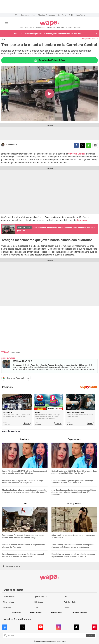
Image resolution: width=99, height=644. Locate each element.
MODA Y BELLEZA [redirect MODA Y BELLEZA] (40, 28)
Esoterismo (7, 607)
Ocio (3, 39)
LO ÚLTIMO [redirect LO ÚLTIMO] (21, 28)
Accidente (16, 353)
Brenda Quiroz (12, 144)
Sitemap (67, 607)
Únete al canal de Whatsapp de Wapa (49, 60)
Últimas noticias (9, 597)
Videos (36, 607)
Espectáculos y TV (40, 597)
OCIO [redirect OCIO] (58, 28)
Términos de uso (36, 612)
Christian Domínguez (47, 15)
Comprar (27, 423)
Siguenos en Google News (95, 145)
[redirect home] (50, 26)
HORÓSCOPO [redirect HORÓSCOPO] (77, 28)
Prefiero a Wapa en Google (18, 378)
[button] (96, 34)
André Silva (81, 15)
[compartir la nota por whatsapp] (89, 145)
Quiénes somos (57, 612)
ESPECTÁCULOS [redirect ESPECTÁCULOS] (30, 28)
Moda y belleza (8, 602)
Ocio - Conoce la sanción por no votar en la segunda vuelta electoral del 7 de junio (48, 33)
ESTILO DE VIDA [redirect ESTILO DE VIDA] (51, 28)
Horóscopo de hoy (28, 15)
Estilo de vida (38, 602)
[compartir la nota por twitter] (82, 145)
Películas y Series (70, 602)
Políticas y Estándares (80, 612)
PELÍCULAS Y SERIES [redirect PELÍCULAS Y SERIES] (67, 28)
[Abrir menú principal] (6, 23)
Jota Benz (62, 15)
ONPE (71, 15)
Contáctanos (16, 612)
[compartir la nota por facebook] (76, 145)
